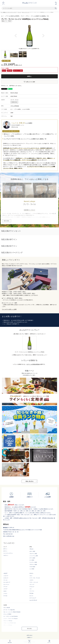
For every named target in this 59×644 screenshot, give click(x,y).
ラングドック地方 (33, 562)
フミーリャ (32, 591)
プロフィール (15, 127)
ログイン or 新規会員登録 (33, 364)
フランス (19, 12)
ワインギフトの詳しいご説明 (9, 309)
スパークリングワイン (8, 553)
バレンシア (32, 584)
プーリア (5, 587)
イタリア (5, 573)
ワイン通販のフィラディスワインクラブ (9, 12)
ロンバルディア (7, 582)
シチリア (5, 589)
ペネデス (31, 580)
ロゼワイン (6, 555)
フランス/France (15, 106)
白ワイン (5, 551)
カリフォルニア (33, 598)
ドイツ (5, 591)
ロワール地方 (32, 558)
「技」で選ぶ (6, 61)
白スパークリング (26, 12)
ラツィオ (5, 580)
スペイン (31, 573)
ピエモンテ (6, 578)
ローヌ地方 (32, 560)
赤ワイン (5, 549)
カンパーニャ (6, 584)
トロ (30, 589)
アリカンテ (32, 587)
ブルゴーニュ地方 (33, 554)
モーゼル (5, 596)
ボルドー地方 (32, 551)
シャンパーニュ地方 (34, 556)
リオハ (31, 576)
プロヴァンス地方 (33, 564)
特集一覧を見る (29, 481)
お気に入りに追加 (30, 82)
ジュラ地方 (32, 569)
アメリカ (31, 593)
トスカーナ (6, 576)
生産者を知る (14, 102)
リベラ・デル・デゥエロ (35, 578)
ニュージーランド (33, 600)
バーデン (5, 594)
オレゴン (31, 596)
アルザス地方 (32, 567)
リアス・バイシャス (34, 582)
